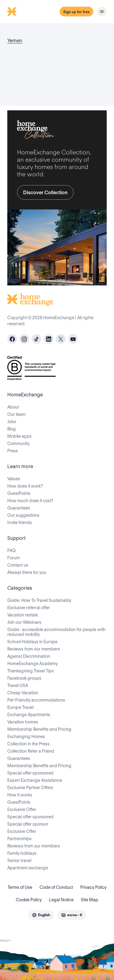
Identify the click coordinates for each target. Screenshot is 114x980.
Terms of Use (20, 887)
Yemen (15, 41)
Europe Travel (20, 707)
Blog (12, 429)
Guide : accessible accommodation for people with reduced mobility (56, 632)
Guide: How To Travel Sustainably (39, 600)
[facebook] (12, 339)
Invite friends (20, 523)
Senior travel (19, 861)
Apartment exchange (28, 868)
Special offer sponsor (28, 824)
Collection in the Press (28, 744)
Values (14, 479)
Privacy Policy (93, 887)
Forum (14, 558)
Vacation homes (23, 722)
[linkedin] (49, 339)
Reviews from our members (34, 649)
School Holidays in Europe (32, 642)
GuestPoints (19, 493)
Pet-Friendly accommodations (36, 700)
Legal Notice (61, 900)
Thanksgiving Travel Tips (31, 671)
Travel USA (18, 685)
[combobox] (41, 915)
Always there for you (27, 572)
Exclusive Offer (22, 809)
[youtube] (73, 339)
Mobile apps (19, 436)
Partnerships (19, 839)
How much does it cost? (30, 501)
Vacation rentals (23, 615)
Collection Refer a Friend (31, 751)
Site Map (90, 900)
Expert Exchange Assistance (35, 780)
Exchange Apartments (29, 715)
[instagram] (24, 339)
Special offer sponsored (30, 773)
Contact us (18, 565)
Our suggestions (23, 515)
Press (13, 451)
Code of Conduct (56, 887)
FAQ (12, 550)
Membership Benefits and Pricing (39, 729)
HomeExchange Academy (33, 664)
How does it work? (25, 486)
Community (18, 443)
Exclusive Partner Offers (30, 788)
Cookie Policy (29, 900)
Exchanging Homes (26, 737)
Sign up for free (76, 12)
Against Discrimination (29, 656)
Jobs (12, 422)
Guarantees (19, 508)
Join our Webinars (24, 622)
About (13, 407)
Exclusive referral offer (29, 608)
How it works (20, 795)
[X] (61, 339)
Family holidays (22, 853)
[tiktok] (36, 339)
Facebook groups (24, 678)
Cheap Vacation (23, 693)
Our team (16, 414)
